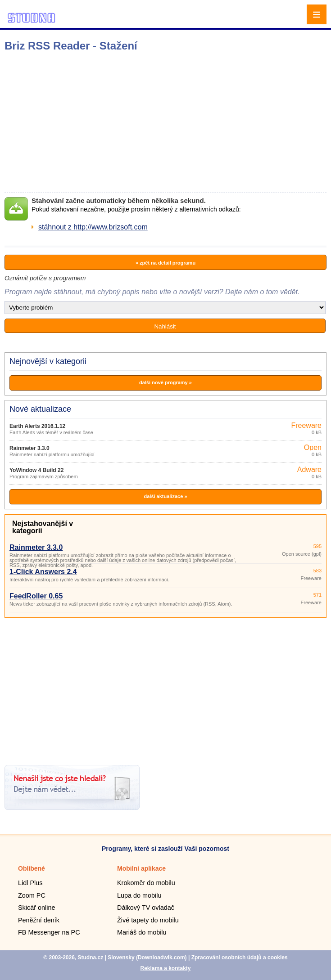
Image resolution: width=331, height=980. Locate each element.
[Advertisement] (142, 122)
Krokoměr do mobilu (146, 883)
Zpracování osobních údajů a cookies (240, 958)
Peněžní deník (39, 920)
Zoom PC (32, 895)
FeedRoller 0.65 (36, 596)
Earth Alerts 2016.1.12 (37, 426)
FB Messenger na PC (49, 932)
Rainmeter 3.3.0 (29, 448)
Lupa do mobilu (139, 895)
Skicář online (36, 908)
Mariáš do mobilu (142, 932)
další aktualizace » (166, 496)
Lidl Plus (30, 883)
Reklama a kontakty (165, 968)
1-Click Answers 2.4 (43, 572)
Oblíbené (32, 868)
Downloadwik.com (161, 958)
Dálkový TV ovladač (146, 908)
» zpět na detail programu (165, 263)
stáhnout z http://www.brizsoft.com (93, 227)
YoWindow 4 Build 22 (36, 470)
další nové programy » (165, 382)
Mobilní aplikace (141, 868)
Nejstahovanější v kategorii (43, 527)
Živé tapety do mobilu (148, 920)
